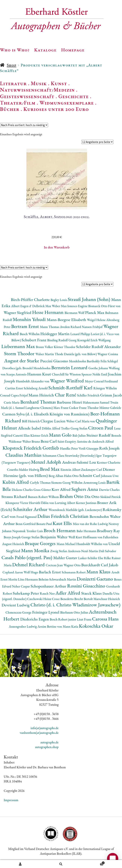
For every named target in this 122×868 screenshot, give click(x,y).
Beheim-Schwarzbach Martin (58, 579)
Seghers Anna (85, 489)
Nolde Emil (100, 374)
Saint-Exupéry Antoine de (75, 441)
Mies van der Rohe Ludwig (91, 524)
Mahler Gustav (66, 558)
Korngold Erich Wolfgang (94, 340)
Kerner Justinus (87, 503)
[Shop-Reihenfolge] (24, 125)
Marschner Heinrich (107, 599)
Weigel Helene (97, 320)
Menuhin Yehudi (30, 319)
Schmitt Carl (90, 476)
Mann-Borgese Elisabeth (67, 320)
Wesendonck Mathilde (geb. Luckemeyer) (76, 510)
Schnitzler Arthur (31, 509)
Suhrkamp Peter (26, 593)
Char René (66, 395)
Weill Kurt (76, 537)
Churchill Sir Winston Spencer (72, 374)
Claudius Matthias (24, 455)
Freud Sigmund (27, 517)
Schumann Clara (54, 455)
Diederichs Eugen (35, 619)
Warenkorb (93, 862)
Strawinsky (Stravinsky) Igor (84, 455)
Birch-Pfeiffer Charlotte (31, 300)
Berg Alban (56, 476)
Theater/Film (18, 103)
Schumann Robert (74, 572)
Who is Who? (15, 50)
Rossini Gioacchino (87, 586)
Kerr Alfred (62, 489)
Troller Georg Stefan (75, 428)
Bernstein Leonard (70, 367)
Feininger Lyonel (46, 612)
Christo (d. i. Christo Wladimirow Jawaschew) (76, 605)
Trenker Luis (35, 531)
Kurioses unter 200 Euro (56, 109)
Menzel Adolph (47, 462)
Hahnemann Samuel (96, 402)
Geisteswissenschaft (27, 96)
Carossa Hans (105, 619)
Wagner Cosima (108, 354)
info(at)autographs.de (45, 728)
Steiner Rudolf (99, 435)
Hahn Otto (72, 476)
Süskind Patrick (110, 497)
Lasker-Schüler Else (91, 558)
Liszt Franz (84, 619)
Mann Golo (61, 435)
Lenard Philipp (81, 334)
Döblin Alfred (51, 428)
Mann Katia (71, 626)
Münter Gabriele (110, 408)
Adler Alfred (68, 593)
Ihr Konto (20, 864)
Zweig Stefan (59, 551)
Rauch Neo (48, 593)
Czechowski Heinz (40, 599)
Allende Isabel (30, 428)
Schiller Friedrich (89, 395)
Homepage (73, 50)
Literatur (13, 83)
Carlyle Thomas (40, 483)
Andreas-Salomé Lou (80, 462)
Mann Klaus (99, 572)
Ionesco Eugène (78, 306)
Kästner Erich (40, 435)
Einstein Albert (71, 470)
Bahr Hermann (87, 531)
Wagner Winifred (67, 381)
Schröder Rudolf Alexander (99, 347)
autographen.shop (47, 747)
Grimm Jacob (111, 395)
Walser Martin (45, 354)
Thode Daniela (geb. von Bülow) (76, 354)
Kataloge (45, 50)
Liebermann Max (19, 346)
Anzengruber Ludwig (23, 626)
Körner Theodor (65, 347)
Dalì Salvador (107, 551)
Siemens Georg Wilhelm (67, 483)
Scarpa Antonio (17, 374)
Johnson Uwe (110, 476)
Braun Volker (45, 347)
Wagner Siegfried (18, 313)
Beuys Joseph (13, 537)
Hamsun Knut (39, 374)
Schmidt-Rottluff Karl (71, 388)
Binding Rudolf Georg (62, 340)
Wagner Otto (73, 565)
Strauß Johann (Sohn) (89, 299)
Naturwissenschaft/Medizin (37, 90)
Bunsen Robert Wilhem (44, 497)
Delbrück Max (42, 306)
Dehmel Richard (29, 565)
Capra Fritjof (20, 395)
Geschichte (74, 96)
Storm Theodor (20, 353)
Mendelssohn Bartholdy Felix (88, 361)
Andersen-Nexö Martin (83, 551)
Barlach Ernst (50, 572)
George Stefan (31, 537)
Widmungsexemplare (67, 103)
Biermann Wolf (75, 313)
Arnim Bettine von (50, 626)
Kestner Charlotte (109, 462)
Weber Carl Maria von (81, 421)
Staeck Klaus (92, 593)
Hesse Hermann (48, 312)
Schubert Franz (34, 340)
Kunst (59, 83)
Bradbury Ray (108, 531)
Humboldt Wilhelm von (92, 544)
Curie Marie (12, 402)
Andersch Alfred (103, 441)
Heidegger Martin (55, 334)
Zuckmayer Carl (92, 470)
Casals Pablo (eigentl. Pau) (27, 557)
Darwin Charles (109, 490)
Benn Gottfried (26, 524)
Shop (12, 65)
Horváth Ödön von (42, 503)
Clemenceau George (19, 612)
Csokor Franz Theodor (84, 408)
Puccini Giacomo (55, 361)
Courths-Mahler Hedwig (23, 470)
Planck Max (95, 313)
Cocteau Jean (55, 565)
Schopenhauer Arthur (49, 586)
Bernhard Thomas (38, 402)
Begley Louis (59, 300)
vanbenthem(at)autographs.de (39, 733)
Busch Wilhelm (30, 334)
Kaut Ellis (63, 523)
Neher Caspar (21, 586)
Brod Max (50, 469)
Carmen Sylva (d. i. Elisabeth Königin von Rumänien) (46, 414)
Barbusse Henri (70, 402)
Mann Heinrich (42, 395)
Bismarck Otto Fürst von (104, 306)
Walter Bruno (31, 441)
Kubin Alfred (16, 482)
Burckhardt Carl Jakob (100, 565)
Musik (39, 83)
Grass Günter (43, 490)
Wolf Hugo (31, 572)
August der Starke (22, 361)
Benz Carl (49, 441)
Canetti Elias (22, 435)
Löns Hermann (28, 579)
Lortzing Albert (65, 503)
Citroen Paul (101, 428)
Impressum (11, 800)
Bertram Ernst (26, 326)
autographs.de (49, 742)
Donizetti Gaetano (95, 579)
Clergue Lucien (53, 421)
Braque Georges (41, 543)
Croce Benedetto (63, 599)
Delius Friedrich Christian (63, 516)
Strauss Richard (15, 497)
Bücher (10, 109)
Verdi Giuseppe (89, 448)
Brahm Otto (72, 496)
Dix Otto (92, 497)
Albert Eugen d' (22, 306)
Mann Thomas (50, 327)
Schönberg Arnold (36, 388)
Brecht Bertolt (84, 599)
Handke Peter (69, 448)
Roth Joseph (109, 448)
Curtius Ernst (14, 388)
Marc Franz (61, 408)
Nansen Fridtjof (93, 327)
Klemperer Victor (17, 503)
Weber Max (60, 306)
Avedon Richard (71, 327)
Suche (61, 864)
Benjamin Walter (54, 537)
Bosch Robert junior (63, 619)
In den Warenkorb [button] (57, 247)
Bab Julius (79, 435)
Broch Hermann (60, 530)
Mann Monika (36, 550)
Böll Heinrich (31, 421)
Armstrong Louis (95, 483)
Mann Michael (66, 544)
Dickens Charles (22, 490)
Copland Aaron (13, 572)
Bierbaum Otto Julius (75, 612)
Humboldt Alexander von (33, 381)
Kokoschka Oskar (96, 626)
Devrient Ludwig (16, 605)
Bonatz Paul (44, 524)
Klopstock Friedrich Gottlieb (31, 448)
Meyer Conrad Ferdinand (101, 381)
